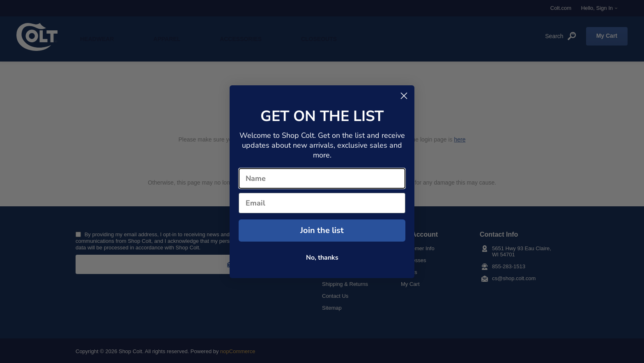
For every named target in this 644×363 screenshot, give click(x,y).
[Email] (322, 203)
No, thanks (322, 258)
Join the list (322, 230)
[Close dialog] (404, 96)
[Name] (322, 178)
